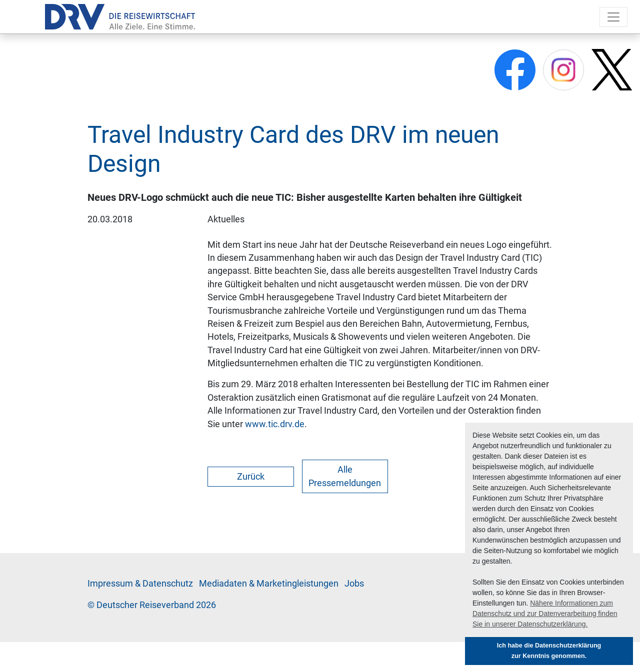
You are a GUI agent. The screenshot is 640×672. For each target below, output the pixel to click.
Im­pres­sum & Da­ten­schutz (140, 584)
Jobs (354, 584)
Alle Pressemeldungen (345, 476)
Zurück (251, 477)
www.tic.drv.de (275, 424)
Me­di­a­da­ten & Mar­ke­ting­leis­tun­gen (269, 584)
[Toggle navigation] (613, 17)
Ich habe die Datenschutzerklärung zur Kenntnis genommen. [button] (549, 651)
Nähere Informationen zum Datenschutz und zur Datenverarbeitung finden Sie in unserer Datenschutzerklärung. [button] (545, 614)
